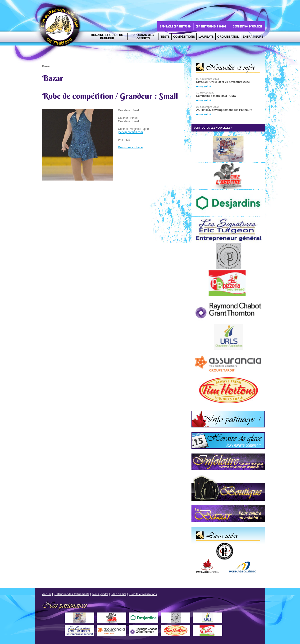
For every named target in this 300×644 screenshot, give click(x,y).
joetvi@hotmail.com (130, 132)
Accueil (47, 594)
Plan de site (119, 594)
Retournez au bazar (130, 147)
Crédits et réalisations (143, 594)
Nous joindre (100, 594)
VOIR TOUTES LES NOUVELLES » (213, 128)
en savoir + (204, 86)
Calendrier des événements (72, 594)
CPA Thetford (61, 28)
